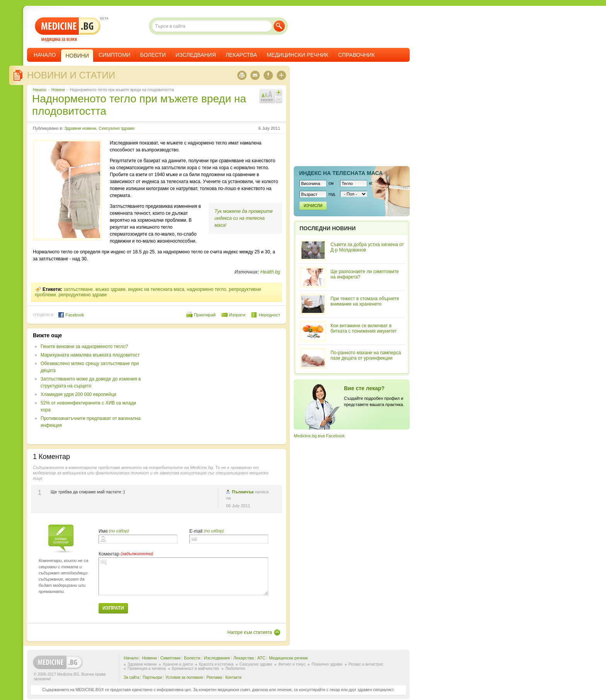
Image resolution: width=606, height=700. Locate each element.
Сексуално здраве (117, 128)
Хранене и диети (178, 664)
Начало (45, 55)
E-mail (196, 531)
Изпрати (237, 315)
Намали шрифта (279, 100)
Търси (279, 26)
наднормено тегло (207, 289)
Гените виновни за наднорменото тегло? (84, 347)
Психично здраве (327, 664)
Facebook (71, 315)
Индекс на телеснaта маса (341, 173)
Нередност (270, 315)
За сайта (132, 677)
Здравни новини (80, 128)
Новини (58, 90)
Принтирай (205, 315)
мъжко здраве (111, 289)
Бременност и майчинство (196, 669)
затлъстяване (78, 289)
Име (103, 531)
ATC (261, 658)
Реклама (214, 677)
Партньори (152, 677)
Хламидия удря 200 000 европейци (78, 394)
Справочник (357, 55)
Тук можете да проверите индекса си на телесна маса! (244, 218)
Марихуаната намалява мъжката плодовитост (90, 355)
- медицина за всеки (68, 30)
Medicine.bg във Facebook (319, 436)
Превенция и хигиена (147, 669)
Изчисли (313, 206)
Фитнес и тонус (292, 664)
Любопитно (235, 669)
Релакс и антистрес (366, 664)
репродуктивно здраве (83, 295)
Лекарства (242, 55)
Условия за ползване (184, 677)
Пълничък (243, 492)
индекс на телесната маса (156, 289)
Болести (153, 55)
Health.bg (270, 272)
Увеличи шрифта (279, 92)
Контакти (233, 677)
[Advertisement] (217, 386)
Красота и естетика (216, 664)
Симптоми (114, 55)
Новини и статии (71, 75)
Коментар (109, 554)
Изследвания (196, 55)
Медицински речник (298, 55)
